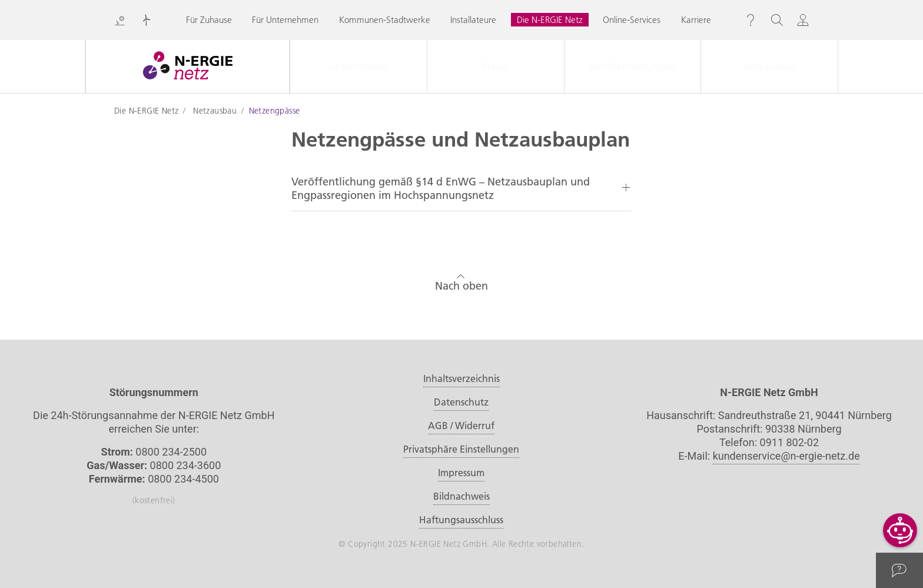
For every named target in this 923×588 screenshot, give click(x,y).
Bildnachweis (462, 496)
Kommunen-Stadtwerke (385, 20)
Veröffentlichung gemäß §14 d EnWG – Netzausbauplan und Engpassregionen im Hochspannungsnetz (441, 188)
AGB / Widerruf (461, 426)
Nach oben (462, 281)
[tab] (462, 188)
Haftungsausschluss (461, 520)
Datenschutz (461, 402)
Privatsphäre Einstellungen (461, 449)
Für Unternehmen (285, 20)
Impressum (461, 473)
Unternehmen (359, 67)
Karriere (696, 20)
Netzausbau (770, 67)
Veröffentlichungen (632, 67)
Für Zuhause (209, 20)
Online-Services (632, 20)
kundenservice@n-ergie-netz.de (786, 456)
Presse (495, 67)
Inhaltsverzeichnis (462, 378)
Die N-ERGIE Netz (550, 20)
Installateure (473, 20)
